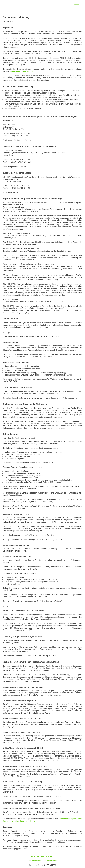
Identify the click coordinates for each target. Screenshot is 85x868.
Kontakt (52, 856)
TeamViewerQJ (50, 861)
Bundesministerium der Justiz (22, 71)
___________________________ (77, 6)
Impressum (42, 856)
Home (33, 856)
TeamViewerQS (35, 861)
